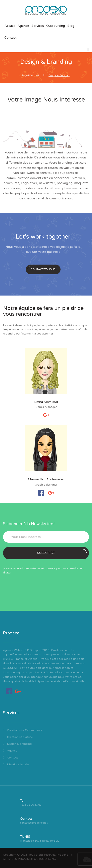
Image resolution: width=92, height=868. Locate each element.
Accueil (10, 26)
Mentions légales (16, 764)
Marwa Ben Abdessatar (46, 479)
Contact (10, 38)
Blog (71, 26)
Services (38, 26)
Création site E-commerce (23, 730)
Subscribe (62, 552)
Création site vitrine (18, 737)
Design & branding (17, 744)
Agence (23, 26)
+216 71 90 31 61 (31, 805)
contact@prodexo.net (34, 823)
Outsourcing (56, 26)
